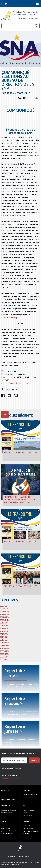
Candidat (25, 813)
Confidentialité (12, 856)
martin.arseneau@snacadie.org (15, 383)
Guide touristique (28, 829)
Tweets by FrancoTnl (10, 779)
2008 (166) (4, 654)
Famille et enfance (7, 813)
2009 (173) (4, 651)
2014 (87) (4, 637)
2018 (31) (4, 626)
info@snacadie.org (9, 317)
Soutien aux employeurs (30, 810)
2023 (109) (4, 612)
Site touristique (27, 826)
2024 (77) (4, 609)
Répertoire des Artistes (8, 800)
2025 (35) (4, 606)
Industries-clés (27, 797)
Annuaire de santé (7, 833)
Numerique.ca (15, 864)
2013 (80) (4, 640)
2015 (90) (4, 634)
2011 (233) (4, 646)
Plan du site (29, 856)
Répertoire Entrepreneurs (31, 794)
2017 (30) (4, 628)
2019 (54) (4, 623)
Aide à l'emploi (27, 815)
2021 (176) (4, 617)
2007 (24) (4, 657)
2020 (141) (4, 620)
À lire (3, 797)
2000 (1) (3, 660)
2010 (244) (4, 648)
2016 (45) (4, 631)
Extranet (21, 856)
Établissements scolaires (9, 810)
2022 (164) (4, 614)
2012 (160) (4, 643)
